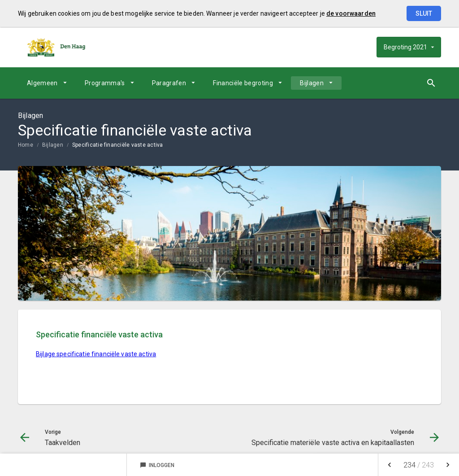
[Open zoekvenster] (431, 83)
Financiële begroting (243, 83)
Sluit (424, 13)
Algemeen (42, 83)
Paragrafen (169, 83)
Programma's (105, 83)
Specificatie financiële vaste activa (118, 145)
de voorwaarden (351, 13)
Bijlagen (312, 83)
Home (26, 145)
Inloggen (157, 465)
